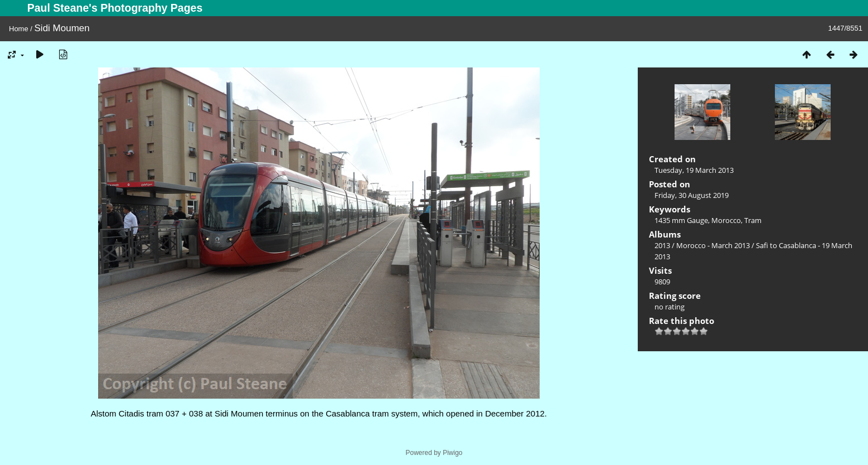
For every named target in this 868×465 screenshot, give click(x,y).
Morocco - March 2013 (713, 245)
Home (19, 29)
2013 (662, 245)
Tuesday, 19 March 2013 (694, 170)
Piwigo (452, 453)
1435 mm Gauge (681, 220)
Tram (753, 220)
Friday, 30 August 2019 (692, 195)
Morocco (726, 220)
